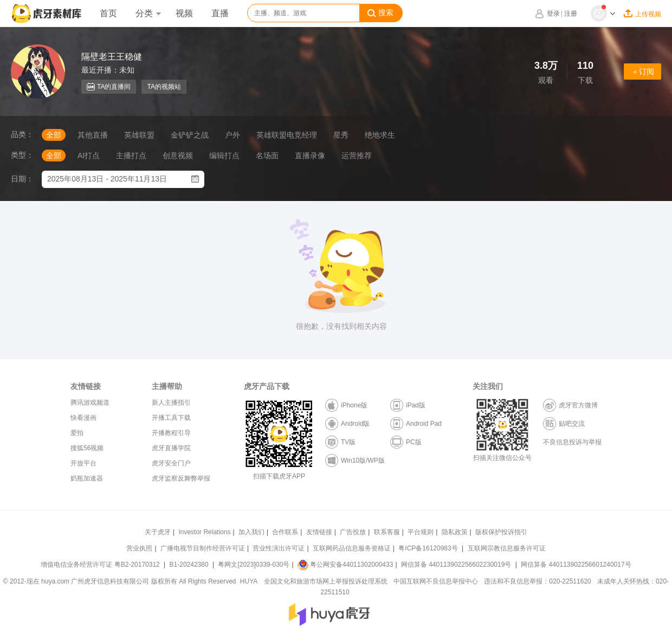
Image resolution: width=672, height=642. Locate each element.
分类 (148, 13)
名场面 (267, 155)
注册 (571, 14)
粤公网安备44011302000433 (345, 565)
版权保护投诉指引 (501, 532)
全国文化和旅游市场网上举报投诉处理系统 (326, 581)
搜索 (380, 13)
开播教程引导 (171, 433)
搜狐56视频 (87, 448)
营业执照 (139, 548)
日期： (22, 179)
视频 (184, 13)
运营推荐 (357, 155)
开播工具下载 (171, 418)
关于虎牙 (158, 532)
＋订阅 (643, 72)
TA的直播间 (109, 87)
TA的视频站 (164, 87)
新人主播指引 (171, 403)
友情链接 (319, 532)
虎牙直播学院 (171, 448)
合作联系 (285, 532)
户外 (232, 135)
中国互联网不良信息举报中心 (436, 581)
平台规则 (421, 532)
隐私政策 (455, 532)
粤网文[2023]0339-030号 (254, 565)
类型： (22, 155)
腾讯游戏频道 (90, 403)
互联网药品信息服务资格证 (352, 548)
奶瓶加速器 (87, 478)
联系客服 (387, 532)
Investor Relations (204, 532)
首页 (108, 13)
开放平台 (83, 463)
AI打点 (89, 155)
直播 (220, 13)
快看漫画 (83, 418)
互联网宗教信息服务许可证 (507, 548)
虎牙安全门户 (171, 463)
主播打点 (131, 155)
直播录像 (310, 155)
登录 (553, 14)
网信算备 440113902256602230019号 (456, 565)
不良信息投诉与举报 (572, 442)
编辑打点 (224, 155)
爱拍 (77, 433)
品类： (22, 134)
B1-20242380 (190, 565)
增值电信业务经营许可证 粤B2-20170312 (101, 565)
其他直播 (93, 135)
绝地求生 (380, 135)
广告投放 (353, 532)
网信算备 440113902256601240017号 (576, 565)
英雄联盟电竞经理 (287, 135)
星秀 (341, 135)
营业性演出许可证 (279, 548)
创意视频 (178, 155)
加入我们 (251, 532)
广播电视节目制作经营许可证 (203, 548)
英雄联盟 (139, 135)
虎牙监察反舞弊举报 (181, 478)
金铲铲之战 (190, 135)
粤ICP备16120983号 (428, 548)
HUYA (249, 581)
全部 (54, 135)
